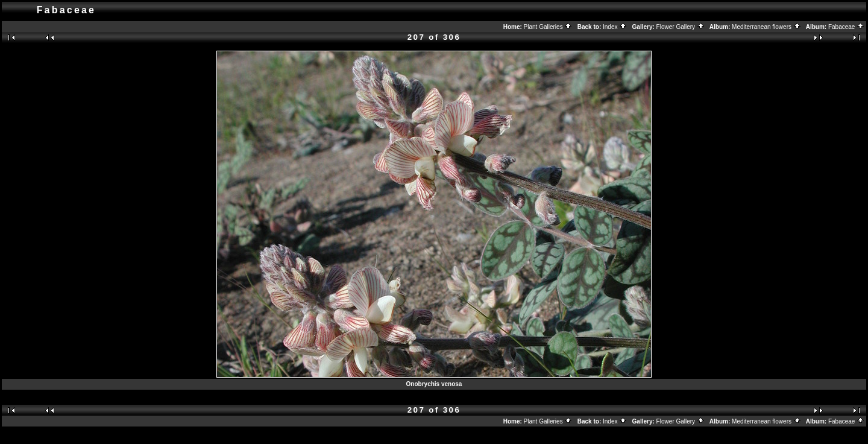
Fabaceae (846, 27)
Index (615, 27)
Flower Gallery (681, 27)
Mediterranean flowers (766, 27)
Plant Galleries (548, 27)
